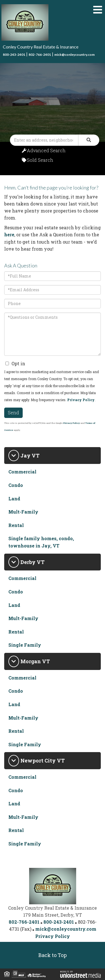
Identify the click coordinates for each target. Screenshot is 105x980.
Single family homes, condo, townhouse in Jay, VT (41, 542)
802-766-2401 (40, 55)
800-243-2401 (14, 55)
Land (14, 499)
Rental (16, 525)
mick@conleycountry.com (74, 55)
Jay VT (30, 456)
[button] (89, 140)
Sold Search (40, 160)
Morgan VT (35, 661)
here (9, 234)
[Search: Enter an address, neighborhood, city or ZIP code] (44, 140)
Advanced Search (46, 150)
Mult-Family (23, 512)
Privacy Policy (81, 400)
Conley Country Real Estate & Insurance (41, 47)
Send (13, 412)
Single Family (25, 645)
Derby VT (32, 562)
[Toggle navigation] (98, 10)
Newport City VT (43, 761)
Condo (16, 485)
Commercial (22, 472)
